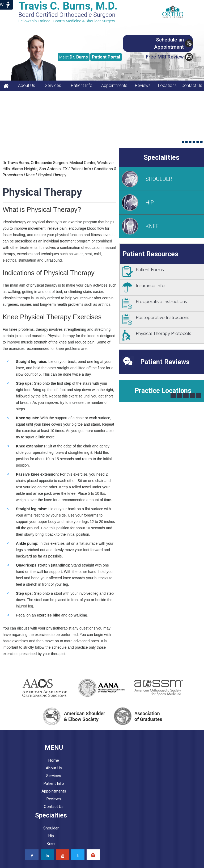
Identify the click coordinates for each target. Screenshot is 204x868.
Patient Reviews (165, 362)
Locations (167, 85)
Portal (106, 57)
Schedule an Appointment (169, 43)
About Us (27, 85)
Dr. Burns (74, 57)
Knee (30, 175)
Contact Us (192, 85)
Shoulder (51, 828)
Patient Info (82, 85)
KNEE (152, 226)
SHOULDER (159, 179)
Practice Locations (163, 391)
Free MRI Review (165, 57)
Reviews (143, 85)
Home (54, 760)
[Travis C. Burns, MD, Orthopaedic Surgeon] (72, 12)
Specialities (161, 158)
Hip (51, 836)
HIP (150, 203)
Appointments (114, 85)
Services (53, 85)
